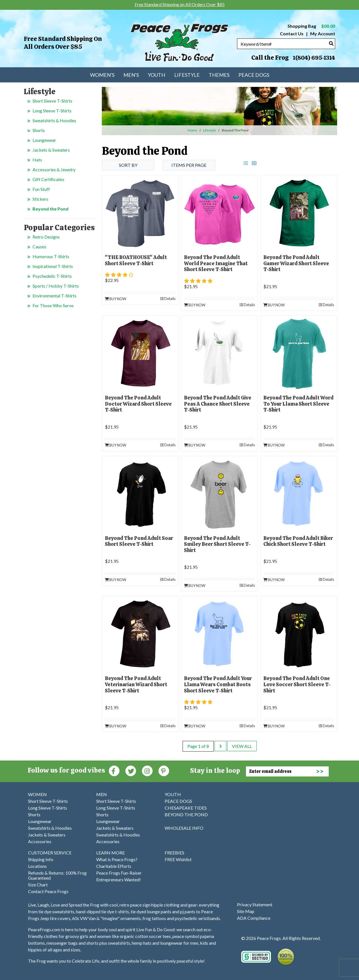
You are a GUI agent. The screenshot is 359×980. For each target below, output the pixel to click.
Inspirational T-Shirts (53, 266)
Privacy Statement (255, 904)
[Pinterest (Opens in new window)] (164, 770)
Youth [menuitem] (157, 75)
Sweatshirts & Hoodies (54, 120)
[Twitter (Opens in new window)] (131, 770)
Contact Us (292, 33)
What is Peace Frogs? (117, 859)
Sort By (128, 165)
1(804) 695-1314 (314, 58)
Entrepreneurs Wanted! (118, 880)
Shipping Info (41, 859)
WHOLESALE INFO (184, 828)
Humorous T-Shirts (51, 256)
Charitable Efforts (114, 866)
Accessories (40, 841)
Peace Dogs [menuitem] (254, 75)
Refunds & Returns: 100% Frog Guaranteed (57, 875)
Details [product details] (168, 299)
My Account (322, 33)
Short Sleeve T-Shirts (52, 101)
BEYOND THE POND (186, 814)
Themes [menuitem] (219, 75)
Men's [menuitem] (131, 75)
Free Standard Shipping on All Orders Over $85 (63, 43)
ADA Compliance (254, 918)
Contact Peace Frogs (48, 891)
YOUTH (173, 794)
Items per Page (189, 165)
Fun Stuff (41, 189)
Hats (37, 160)
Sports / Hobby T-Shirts (56, 286)
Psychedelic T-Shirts (52, 276)
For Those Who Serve (53, 305)
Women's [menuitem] (102, 75)
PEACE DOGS (178, 801)
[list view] (246, 163)
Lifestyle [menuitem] (187, 75)
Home (192, 130)
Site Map (246, 911)
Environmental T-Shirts (55, 296)
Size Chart (38, 885)
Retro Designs (46, 237)
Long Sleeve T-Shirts (52, 111)
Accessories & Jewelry (54, 169)
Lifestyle (210, 130)
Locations (37, 866)
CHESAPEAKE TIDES (186, 808)
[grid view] (254, 163)
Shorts (39, 130)
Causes (39, 247)
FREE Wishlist (178, 859)
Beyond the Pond (50, 209)
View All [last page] (242, 746)
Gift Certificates (48, 179)
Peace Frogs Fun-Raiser (119, 873)
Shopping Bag (311, 26)
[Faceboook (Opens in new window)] (114, 770)
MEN (102, 794)
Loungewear (44, 140)
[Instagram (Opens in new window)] (147, 770)
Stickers (40, 199)
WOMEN (37, 794)
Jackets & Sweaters (51, 150)
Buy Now (116, 299)
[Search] (331, 43)
